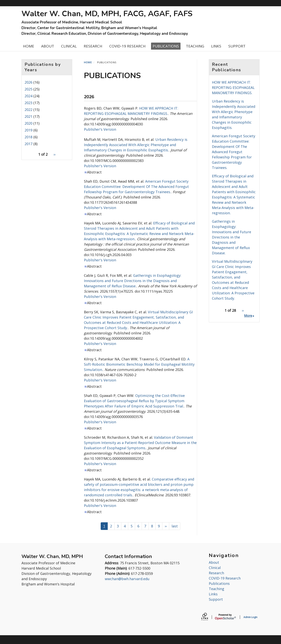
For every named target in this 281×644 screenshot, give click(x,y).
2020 (28, 123)
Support (216, 599)
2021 (28, 116)
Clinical (215, 568)
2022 (28, 110)
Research (216, 573)
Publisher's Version (100, 129)
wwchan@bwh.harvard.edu (127, 579)
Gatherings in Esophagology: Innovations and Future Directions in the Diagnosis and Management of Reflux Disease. (133, 281)
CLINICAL (69, 46)
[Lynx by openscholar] (208, 617)
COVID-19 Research (225, 578)
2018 (28, 137)
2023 (28, 103)
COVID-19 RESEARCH (127, 46)
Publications (219, 583)
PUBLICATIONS (166, 46)
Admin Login (250, 617)
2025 (28, 89)
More (248, 316)
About (214, 562)
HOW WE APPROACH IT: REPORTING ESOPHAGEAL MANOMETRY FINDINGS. (233, 88)
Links (213, 594)
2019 (28, 130)
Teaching (217, 589)
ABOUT (48, 46)
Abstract (94, 172)
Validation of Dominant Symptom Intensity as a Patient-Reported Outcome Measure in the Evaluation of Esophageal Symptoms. (140, 443)
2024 (28, 96)
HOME (29, 46)
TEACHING (195, 46)
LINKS (216, 46)
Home (88, 62)
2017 (28, 144)
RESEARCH (93, 46)
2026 (28, 82)
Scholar (225, 617)
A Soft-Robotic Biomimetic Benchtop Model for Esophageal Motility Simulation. (139, 364)
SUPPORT (237, 46)
